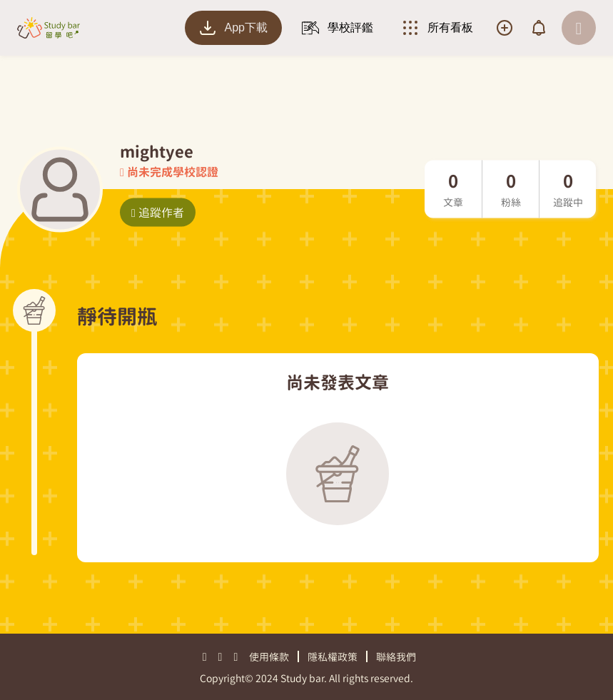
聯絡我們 (396, 657)
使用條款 (269, 657)
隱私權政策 (333, 657)
